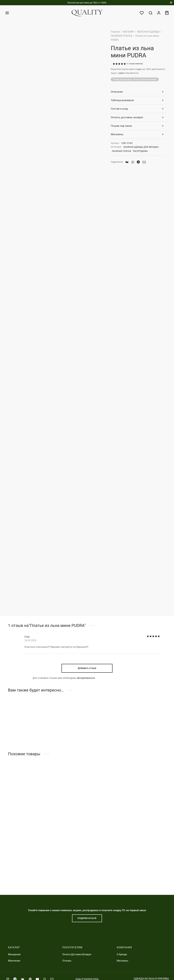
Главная (115, 32)
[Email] (144, 162)
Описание (117, 92)
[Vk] (127, 162)
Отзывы (67, 961)
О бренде (122, 954)
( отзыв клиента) (135, 64)
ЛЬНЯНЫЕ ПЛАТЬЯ (121, 36)
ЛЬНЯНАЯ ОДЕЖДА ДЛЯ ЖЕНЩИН (141, 147)
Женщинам (14, 954)
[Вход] (159, 13)
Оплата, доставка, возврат (127, 117)
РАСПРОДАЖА (140, 151)
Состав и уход (119, 109)
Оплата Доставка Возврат (77, 954)
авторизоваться (86, 708)
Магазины (117, 134)
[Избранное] (142, 13)
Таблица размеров (122, 100)
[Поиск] (151, 13)
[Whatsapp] (133, 162)
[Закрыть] (171, 3)
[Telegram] (138, 162)
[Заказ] (167, 13)
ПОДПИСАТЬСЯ (87, 918)
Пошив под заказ (121, 126)
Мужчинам (14, 961)
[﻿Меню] (7, 13)
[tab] (138, 92)
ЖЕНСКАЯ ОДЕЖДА (148, 32)
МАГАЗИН (129, 32)
